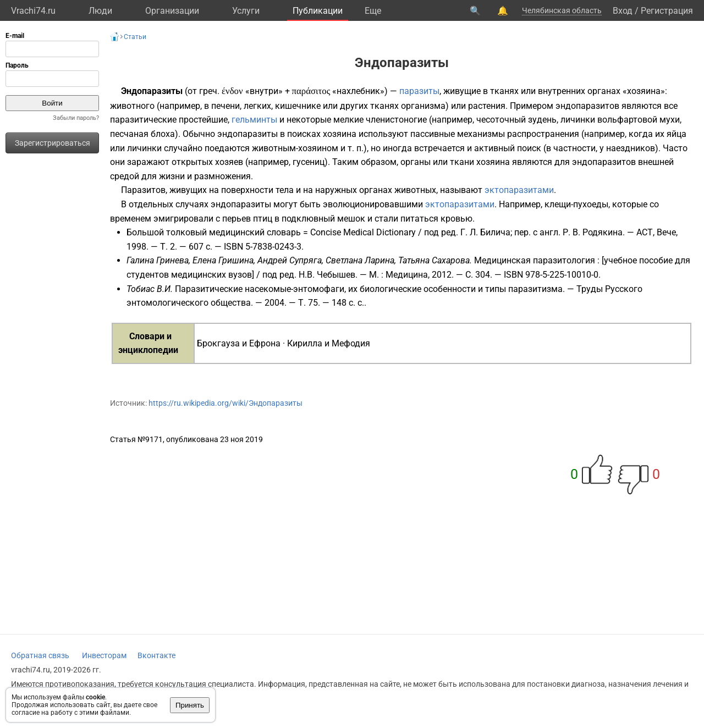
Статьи (135, 37)
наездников (631, 148)
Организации (172, 11)
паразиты (419, 91)
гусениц (309, 162)
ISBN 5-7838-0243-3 (263, 247)
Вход (623, 11)
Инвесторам (104, 655)
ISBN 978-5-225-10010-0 (551, 275)
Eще (373, 11)
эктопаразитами (519, 190)
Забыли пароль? (76, 118)
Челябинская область (562, 10)
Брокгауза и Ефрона (239, 343)
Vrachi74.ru (33, 11)
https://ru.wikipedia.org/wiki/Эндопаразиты (226, 403)
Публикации (318, 11)
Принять (190, 705)
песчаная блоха (142, 134)
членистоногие (396, 120)
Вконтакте (156, 655)
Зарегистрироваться (53, 143)
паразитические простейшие (169, 120)
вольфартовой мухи (639, 120)
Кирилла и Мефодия (329, 343)
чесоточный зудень (516, 120)
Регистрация (667, 11)
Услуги (246, 11)
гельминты (254, 120)
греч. (209, 91)
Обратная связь (40, 655)
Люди (100, 11)
